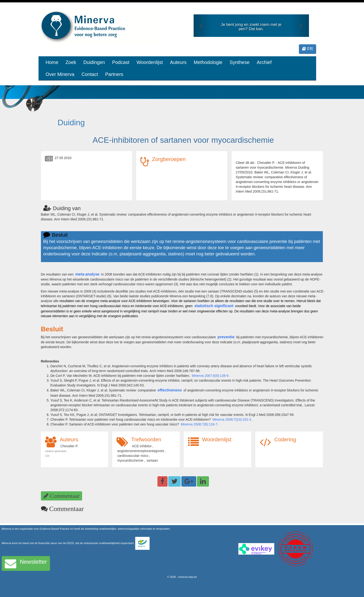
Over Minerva (60, 74)
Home (52, 62)
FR (308, 49)
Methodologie (208, 62)
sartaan (152, 460)
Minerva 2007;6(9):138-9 (210, 376)
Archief (264, 62)
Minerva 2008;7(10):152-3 (232, 419)
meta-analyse (87, 274)
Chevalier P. (69, 446)
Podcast (121, 62)
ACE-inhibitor (142, 446)
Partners (114, 74)
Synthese (239, 62)
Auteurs (178, 62)
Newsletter (26, 563)
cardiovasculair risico (133, 456)
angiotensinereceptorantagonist (141, 451)
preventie (226, 337)
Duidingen (94, 62)
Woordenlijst (150, 62)
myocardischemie (130, 460)
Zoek (71, 62)
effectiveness (170, 390)
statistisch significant (214, 306)
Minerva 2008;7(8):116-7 (199, 424)
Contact (90, 74)
